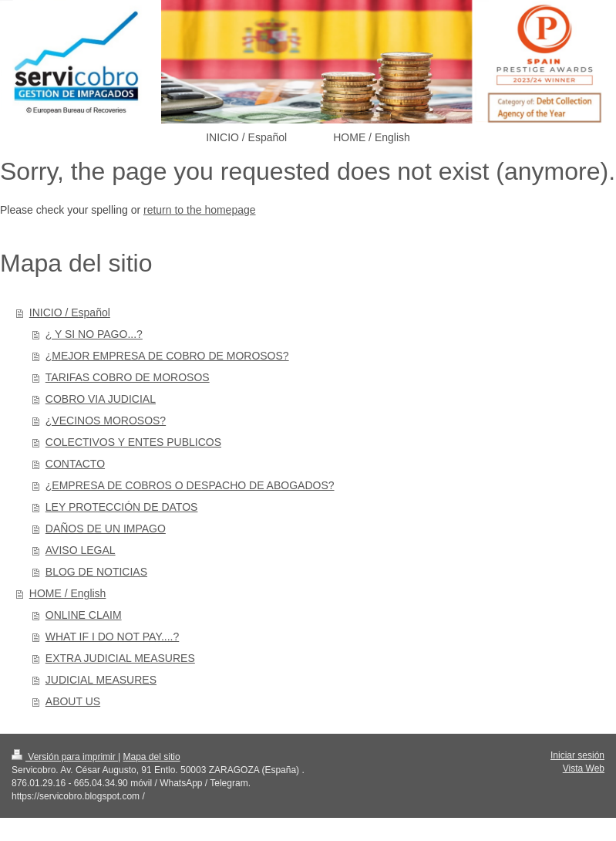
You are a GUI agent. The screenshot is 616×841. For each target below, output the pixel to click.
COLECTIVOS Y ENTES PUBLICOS (133, 442)
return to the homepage (200, 210)
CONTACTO (75, 464)
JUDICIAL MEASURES (101, 680)
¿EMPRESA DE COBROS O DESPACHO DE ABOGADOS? (190, 485)
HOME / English (68, 593)
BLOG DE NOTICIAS (96, 572)
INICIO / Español (70, 312)
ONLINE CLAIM (84, 615)
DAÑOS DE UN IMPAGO (106, 529)
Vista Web (584, 768)
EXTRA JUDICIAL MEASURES (120, 658)
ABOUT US (73, 701)
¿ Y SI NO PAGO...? (94, 334)
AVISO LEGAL (81, 550)
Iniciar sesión (577, 755)
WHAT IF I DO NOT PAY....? (112, 637)
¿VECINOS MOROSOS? (106, 420)
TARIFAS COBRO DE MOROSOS (128, 377)
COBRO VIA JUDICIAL (101, 399)
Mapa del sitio (152, 757)
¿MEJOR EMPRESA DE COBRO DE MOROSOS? (167, 356)
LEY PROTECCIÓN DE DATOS (122, 507)
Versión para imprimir (65, 757)
